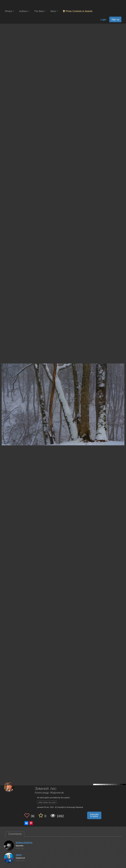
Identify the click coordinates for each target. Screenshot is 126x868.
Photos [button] (10, 11)
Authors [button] (24, 11)
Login (103, 20)
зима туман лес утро (47, 802)
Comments (15, 834)
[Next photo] (123, 393)
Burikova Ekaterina (24, 843)
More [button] (54, 11)
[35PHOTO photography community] (18, 4)
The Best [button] (40, 11)
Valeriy (19, 855)
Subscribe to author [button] (94, 815)
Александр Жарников (49, 793)
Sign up (115, 19)
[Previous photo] (3, 393)
